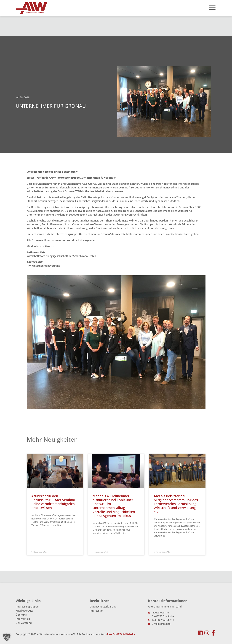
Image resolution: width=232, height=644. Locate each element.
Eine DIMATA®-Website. (121, 634)
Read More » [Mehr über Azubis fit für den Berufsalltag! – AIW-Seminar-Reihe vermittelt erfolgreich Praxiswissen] (37, 533)
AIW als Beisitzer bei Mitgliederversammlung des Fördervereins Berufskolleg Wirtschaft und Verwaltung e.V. (176, 504)
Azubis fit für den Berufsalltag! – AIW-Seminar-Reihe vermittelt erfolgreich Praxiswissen (54, 502)
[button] (7, 637)
